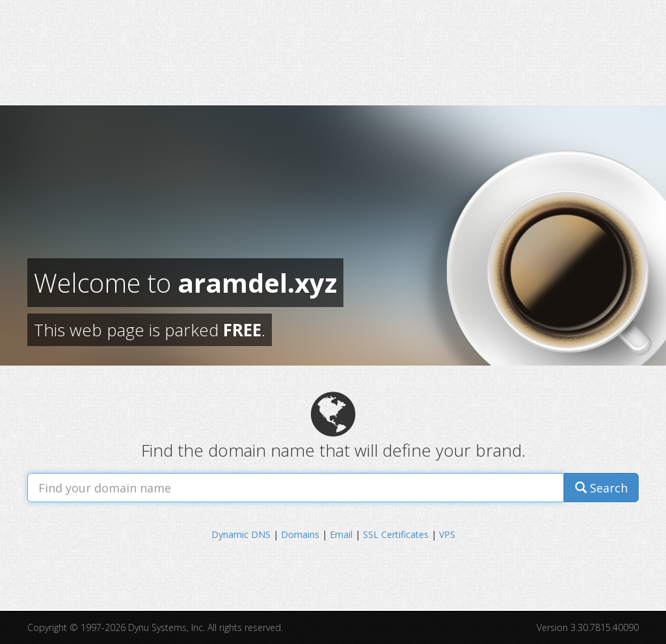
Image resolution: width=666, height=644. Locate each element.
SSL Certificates (396, 534)
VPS (447, 534)
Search (601, 488)
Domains (300, 534)
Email (341, 534)
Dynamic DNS (241, 534)
